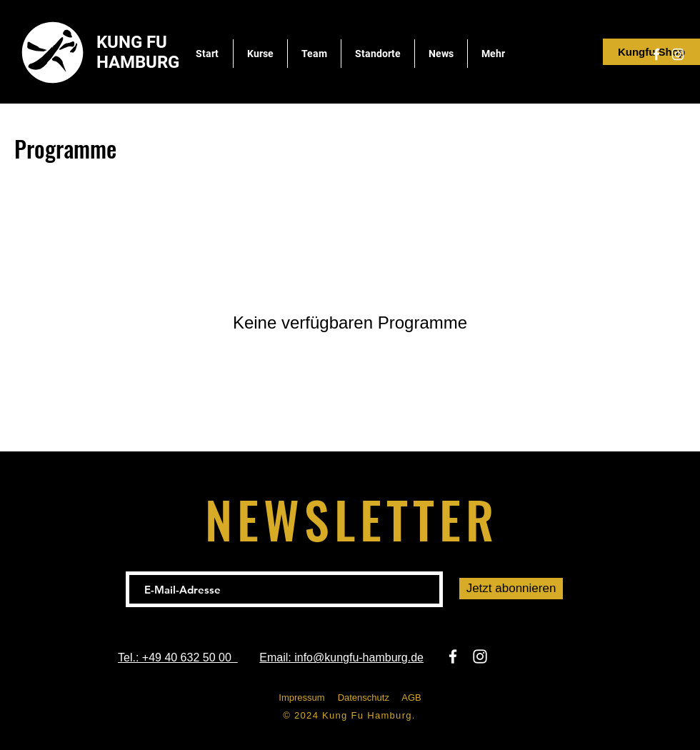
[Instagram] (678, 54)
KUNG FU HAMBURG (138, 52)
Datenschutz (364, 697)
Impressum (301, 697)
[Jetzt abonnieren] (511, 589)
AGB (411, 697)
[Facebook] (656, 54)
